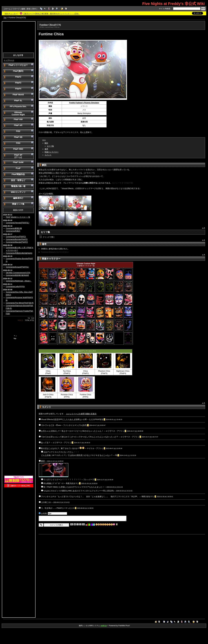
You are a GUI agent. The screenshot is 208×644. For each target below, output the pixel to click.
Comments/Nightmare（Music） (19, 281)
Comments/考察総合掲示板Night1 (19, 253)
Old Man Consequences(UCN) (18, 273)
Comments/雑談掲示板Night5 (17, 275)
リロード (16, 9)
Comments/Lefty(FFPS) (15, 287)
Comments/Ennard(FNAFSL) (17, 267)
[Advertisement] (19, 37)
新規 (29, 9)
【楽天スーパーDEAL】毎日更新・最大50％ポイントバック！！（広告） (51, 14)
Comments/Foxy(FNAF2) (16, 237)
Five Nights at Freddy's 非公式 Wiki (173, 4)
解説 (46, 143)
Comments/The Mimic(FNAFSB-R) (20, 303)
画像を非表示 (91, 414)
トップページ (9, 60)
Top (5, 18)
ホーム (8, 9)
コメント (48, 155)
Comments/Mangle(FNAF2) (17, 242)
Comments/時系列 (13, 231)
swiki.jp (104, 626)
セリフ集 (50, 146)
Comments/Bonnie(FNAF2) (17, 239)
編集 (23, 9)
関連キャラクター (52, 152)
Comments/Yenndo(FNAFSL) (18, 223)
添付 (34, 9)
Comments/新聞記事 (14, 228)
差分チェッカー (11, 14)
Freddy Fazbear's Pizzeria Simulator (84, 103)
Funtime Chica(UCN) (50, 25)
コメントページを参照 (75, 414)
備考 (46, 149)
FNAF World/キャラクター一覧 (18, 217)
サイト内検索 (165, 9)
